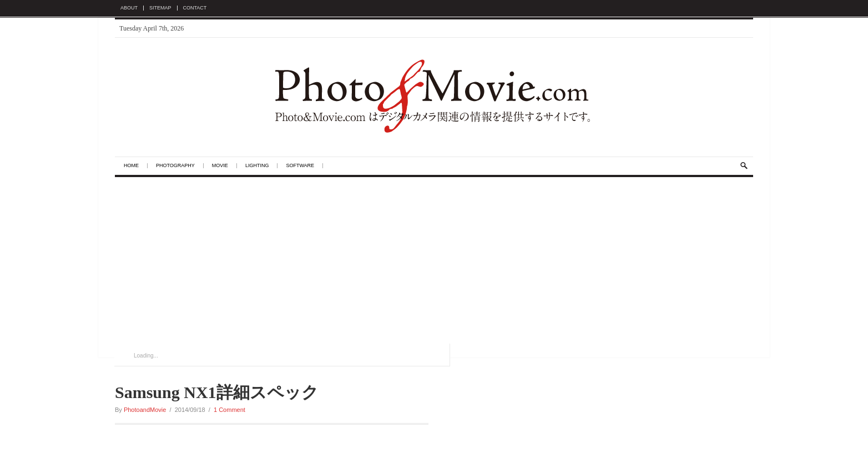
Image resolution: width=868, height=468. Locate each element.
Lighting (257, 166)
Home (131, 166)
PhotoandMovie (145, 410)
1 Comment (229, 410)
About (129, 8)
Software (300, 166)
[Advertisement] (434, 260)
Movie (220, 166)
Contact (195, 8)
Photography (175, 166)
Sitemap (160, 8)
